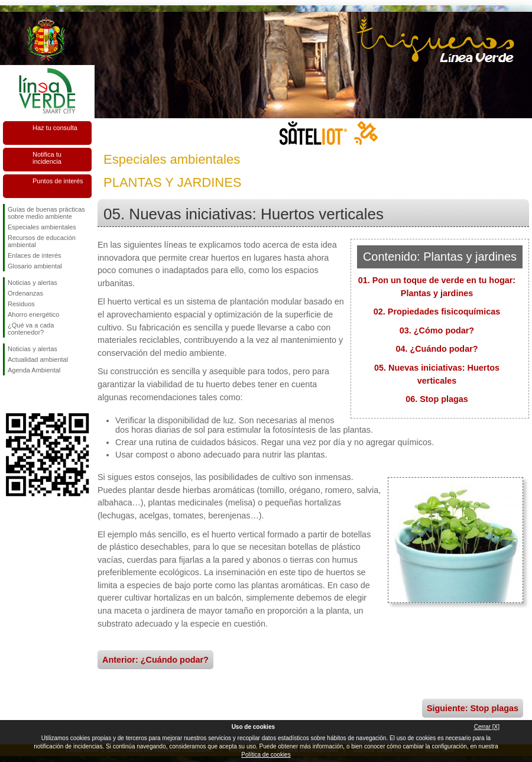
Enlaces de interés (35, 255)
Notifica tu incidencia (47, 158)
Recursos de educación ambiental (42, 241)
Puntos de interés (58, 181)
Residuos (21, 304)
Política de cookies (266, 755)
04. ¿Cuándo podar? (437, 349)
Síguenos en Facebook (10, 394)
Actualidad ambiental (38, 359)
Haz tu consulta (55, 128)
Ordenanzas (25, 293)
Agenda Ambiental (34, 370)
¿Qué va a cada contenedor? (31, 329)
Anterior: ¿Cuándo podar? (155, 660)
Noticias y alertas (33, 283)
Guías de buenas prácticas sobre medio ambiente (46, 213)
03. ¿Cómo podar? (437, 330)
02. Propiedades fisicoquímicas (437, 312)
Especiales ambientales (42, 227)
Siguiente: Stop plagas (473, 708)
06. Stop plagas (437, 399)
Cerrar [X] (487, 727)
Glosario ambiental (35, 266)
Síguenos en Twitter (30, 394)
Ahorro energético (33, 314)
